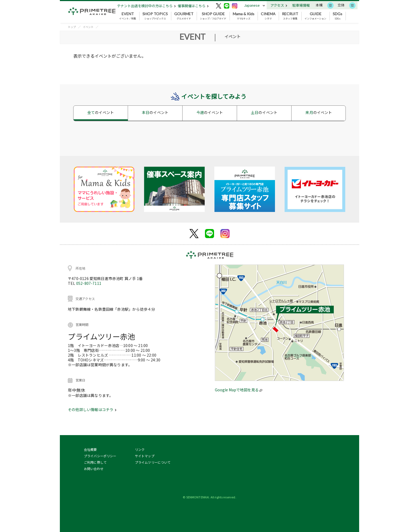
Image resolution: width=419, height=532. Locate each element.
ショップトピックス (155, 16)
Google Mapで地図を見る (238, 390)
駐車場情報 (301, 5)
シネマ (268, 16)
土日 (264, 112)
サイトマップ (145, 456)
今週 (210, 112)
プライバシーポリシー (100, 456)
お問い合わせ (94, 469)
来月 (319, 112)
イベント (88, 27)
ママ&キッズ (244, 16)
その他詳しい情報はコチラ (92, 409)
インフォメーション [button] (315, 16)
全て (101, 112)
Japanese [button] (252, 5)
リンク (140, 449)
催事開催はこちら (193, 6)
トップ (72, 27)
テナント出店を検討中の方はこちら (146, 6)
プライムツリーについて (153, 462)
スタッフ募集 (290, 16)
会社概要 (90, 449)
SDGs (337, 16)
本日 (155, 112)
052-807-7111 (89, 283)
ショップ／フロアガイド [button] (213, 16)
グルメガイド (184, 16)
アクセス (279, 5)
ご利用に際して (95, 462)
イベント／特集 (128, 16)
